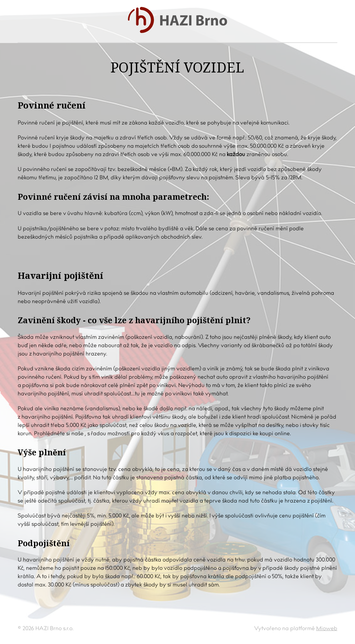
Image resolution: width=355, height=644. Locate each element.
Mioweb (327, 629)
